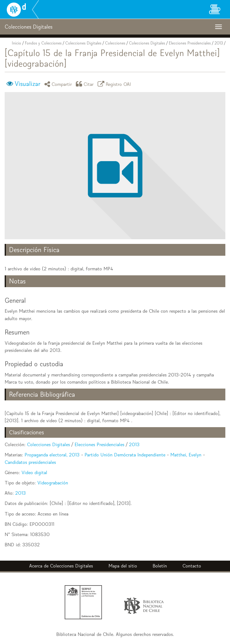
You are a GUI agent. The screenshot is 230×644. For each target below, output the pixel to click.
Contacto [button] (192, 566)
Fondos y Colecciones (43, 43)
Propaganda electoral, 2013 (52, 455)
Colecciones (115, 43)
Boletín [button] (160, 566)
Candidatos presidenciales (30, 462)
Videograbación (53, 483)
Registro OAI (115, 84)
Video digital (34, 472)
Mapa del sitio (123, 566)
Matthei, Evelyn (186, 455)
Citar (86, 84)
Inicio (16, 43)
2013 (219, 43)
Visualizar (28, 84)
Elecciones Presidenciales (190, 43)
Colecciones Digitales (83, 43)
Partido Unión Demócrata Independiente (125, 455)
